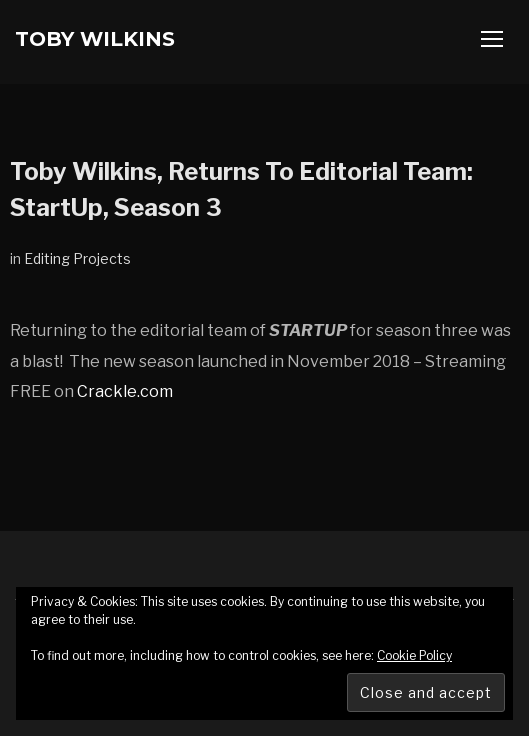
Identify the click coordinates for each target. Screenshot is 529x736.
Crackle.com (125, 391)
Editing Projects (77, 258)
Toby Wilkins (95, 39)
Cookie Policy (414, 655)
